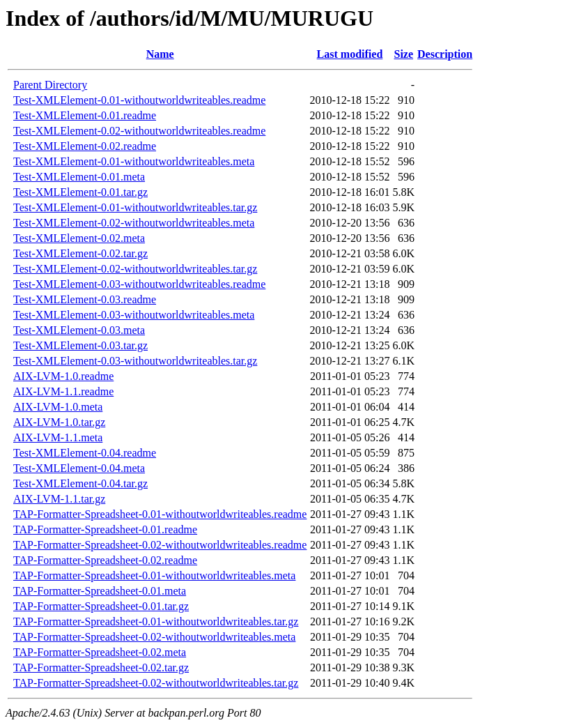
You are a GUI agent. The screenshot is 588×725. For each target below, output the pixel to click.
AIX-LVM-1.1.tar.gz (59, 499)
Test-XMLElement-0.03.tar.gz (80, 345)
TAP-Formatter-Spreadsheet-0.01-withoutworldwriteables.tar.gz (156, 621)
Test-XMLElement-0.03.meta (79, 330)
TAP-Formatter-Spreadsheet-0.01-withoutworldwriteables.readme (160, 514)
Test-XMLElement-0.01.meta (79, 177)
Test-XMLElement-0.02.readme (85, 146)
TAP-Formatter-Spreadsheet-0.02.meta (100, 652)
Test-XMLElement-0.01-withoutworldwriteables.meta (134, 161)
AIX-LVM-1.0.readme (63, 376)
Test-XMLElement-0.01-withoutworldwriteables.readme (139, 100)
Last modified (350, 54)
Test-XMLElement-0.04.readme (85, 453)
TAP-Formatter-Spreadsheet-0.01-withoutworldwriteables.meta (154, 575)
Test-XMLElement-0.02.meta (79, 238)
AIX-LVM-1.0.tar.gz (59, 422)
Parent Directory (50, 85)
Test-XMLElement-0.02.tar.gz (80, 253)
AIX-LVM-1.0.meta (58, 407)
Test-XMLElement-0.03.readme (85, 299)
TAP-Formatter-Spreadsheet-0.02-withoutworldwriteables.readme (160, 545)
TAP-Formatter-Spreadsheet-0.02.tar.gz (101, 667)
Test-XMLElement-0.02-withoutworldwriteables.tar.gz (135, 269)
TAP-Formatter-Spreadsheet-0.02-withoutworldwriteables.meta (154, 637)
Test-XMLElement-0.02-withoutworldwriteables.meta (134, 223)
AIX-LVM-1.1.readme (63, 391)
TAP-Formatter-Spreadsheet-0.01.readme (105, 529)
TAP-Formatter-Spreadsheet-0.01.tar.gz (101, 606)
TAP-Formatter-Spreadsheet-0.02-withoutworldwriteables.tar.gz (156, 683)
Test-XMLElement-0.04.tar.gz (80, 483)
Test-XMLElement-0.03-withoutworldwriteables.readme (139, 284)
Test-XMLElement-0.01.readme (85, 115)
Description (445, 54)
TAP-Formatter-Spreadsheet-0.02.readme (105, 560)
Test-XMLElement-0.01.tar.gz (80, 192)
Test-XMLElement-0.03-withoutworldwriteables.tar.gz (135, 361)
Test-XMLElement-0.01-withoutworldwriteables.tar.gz (135, 207)
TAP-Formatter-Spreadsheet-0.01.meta (100, 591)
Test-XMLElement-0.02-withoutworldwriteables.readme (139, 131)
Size (404, 54)
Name (160, 54)
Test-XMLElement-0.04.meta (79, 468)
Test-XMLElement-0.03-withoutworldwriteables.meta (134, 315)
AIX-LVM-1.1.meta (58, 437)
